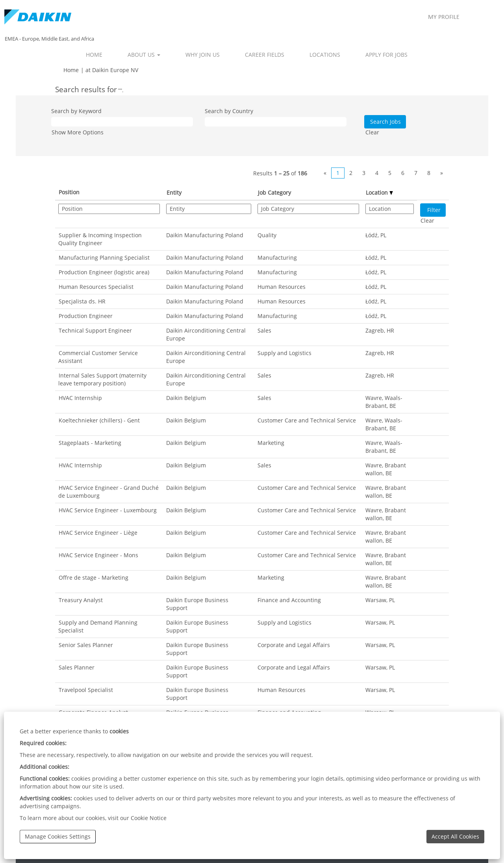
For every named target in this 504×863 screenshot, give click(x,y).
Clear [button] (372, 132)
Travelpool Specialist (86, 690)
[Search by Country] (276, 122)
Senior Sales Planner (86, 645)
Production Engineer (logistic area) (104, 272)
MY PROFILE (444, 17)
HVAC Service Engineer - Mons (98, 555)
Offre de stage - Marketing (94, 578)
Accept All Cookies (455, 836)
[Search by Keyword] (122, 122)
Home (71, 70)
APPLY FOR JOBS (386, 55)
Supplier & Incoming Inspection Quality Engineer (100, 239)
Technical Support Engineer (95, 330)
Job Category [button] (274, 193)
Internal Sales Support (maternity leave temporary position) (102, 379)
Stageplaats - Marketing (90, 443)
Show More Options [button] (78, 132)
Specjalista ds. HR (82, 301)
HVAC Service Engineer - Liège (98, 533)
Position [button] (69, 192)
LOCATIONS (325, 55)
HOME (94, 55)
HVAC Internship (80, 398)
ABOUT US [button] (144, 55)
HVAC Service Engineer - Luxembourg (108, 510)
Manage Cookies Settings (58, 836)
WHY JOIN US (203, 55)
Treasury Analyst (81, 600)
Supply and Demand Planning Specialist (98, 626)
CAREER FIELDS (265, 55)
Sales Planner (77, 667)
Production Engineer (86, 316)
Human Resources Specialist (96, 287)
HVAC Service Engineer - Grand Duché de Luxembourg (108, 492)
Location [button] (379, 193)
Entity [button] (174, 193)
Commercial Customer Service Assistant (98, 357)
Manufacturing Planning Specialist (104, 258)
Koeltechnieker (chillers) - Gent (99, 420)
